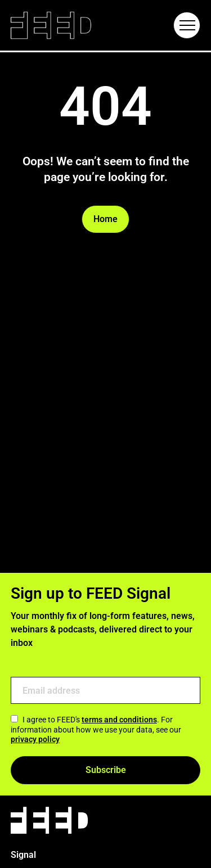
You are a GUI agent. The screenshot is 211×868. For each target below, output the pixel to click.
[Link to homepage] (51, 26)
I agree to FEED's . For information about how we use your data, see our (96, 729)
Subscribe (106, 770)
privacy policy (35, 739)
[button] (187, 25)
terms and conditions (119, 720)
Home (105, 219)
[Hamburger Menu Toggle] (187, 25)
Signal (23, 855)
